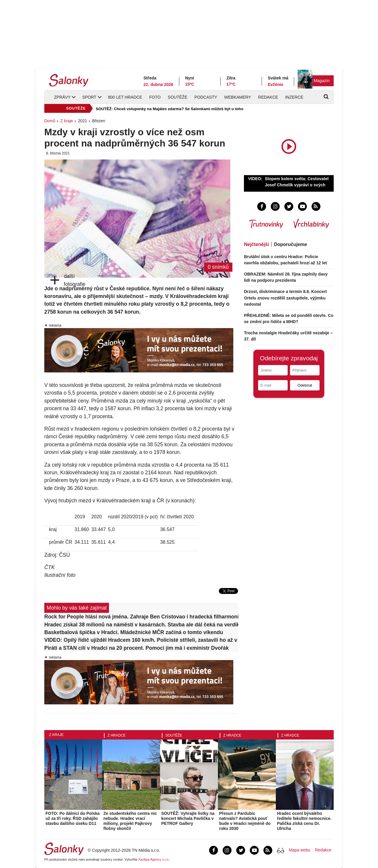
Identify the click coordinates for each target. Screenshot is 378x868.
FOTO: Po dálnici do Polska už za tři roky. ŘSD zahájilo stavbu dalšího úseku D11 (72, 818)
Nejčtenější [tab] (256, 244)
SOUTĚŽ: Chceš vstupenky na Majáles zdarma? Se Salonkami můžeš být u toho (170, 109)
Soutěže (177, 97)
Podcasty (206, 97)
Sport (89, 97)
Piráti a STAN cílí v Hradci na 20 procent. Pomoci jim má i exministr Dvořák (136, 648)
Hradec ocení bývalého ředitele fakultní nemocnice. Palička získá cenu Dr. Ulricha (304, 821)
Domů (50, 121)
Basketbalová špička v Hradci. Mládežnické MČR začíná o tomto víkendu (134, 632)
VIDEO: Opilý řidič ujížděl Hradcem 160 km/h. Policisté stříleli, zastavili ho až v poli (141, 640)
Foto (155, 97)
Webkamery (238, 97)
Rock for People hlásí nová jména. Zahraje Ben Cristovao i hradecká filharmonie (141, 617)
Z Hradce (117, 735)
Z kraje (67, 121)
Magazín (322, 81)
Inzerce (294, 97)
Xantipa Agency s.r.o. (154, 859)
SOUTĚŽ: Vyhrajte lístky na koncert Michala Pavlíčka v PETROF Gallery (188, 818)
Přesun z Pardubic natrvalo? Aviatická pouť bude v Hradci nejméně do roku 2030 (245, 821)
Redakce (268, 97)
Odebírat (305, 385)
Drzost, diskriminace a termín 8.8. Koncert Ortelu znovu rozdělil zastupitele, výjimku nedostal (285, 298)
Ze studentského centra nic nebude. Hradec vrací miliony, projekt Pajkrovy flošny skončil (130, 821)
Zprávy (62, 97)
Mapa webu (299, 850)
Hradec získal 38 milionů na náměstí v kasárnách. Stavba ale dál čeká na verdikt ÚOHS (141, 625)
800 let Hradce (125, 97)
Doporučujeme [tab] (291, 244)
